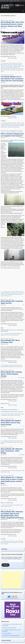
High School (11, 543)
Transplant (18, 70)
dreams (16, 414)
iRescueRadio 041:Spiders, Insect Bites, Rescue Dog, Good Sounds (11, 423)
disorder (12, 414)
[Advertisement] (11, 580)
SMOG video (13, 294)
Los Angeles (7, 293)
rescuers (2, 444)
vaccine (22, 70)
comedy (22, 123)
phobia (2, 472)
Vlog (4, 296)
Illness (3, 132)
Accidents (7, 365)
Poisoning (20, 132)
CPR (5, 334)
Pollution (19, 293)
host (14, 505)
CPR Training (20, 541)
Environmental (13, 131)
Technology (16, 335)
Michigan (11, 66)
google (4, 124)
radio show (7, 69)
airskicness (4, 471)
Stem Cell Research (7, 70)
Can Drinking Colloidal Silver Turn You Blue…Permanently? (12, 631)
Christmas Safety (16, 365)
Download (14, 56)
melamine (15, 543)
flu (2, 124)
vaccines (2, 71)
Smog (8, 294)
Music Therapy (21, 126)
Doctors (6, 65)
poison (16, 293)
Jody (22, 505)
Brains (8, 541)
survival (18, 127)
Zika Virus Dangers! (7, 633)
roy (8, 506)
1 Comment (22, 138)
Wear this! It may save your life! (9, 628)
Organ (20, 66)
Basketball (4, 541)
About (7, 1)
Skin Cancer (21, 69)
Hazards (20, 131)
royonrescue (16, 69)
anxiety (8, 471)
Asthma (10, 63)
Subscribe (5, 565)
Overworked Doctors (9, 67)
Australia (14, 63)
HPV (11, 65)
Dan (6, 505)
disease (9, 414)
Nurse (19, 543)
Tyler (11, 506)
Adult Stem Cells (5, 63)
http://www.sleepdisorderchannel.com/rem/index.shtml (12, 412)
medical (20, 65)
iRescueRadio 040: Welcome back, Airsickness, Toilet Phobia (12, 451)
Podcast (15, 67)
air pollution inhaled (6, 292)
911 (3, 334)
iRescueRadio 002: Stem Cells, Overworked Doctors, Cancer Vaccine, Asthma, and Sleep (12, 24)
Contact (15, 1)
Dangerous (18, 292)
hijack (15, 334)
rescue (6, 127)
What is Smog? (8, 296)
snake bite (9, 127)
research (12, 69)
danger (14, 292)
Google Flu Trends (9, 124)
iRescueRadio (4, 20)
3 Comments (21, 519)
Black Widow (8, 123)
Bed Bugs (6, 441)
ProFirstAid (3, 69)
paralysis (12, 415)
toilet (9, 472)
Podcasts (11, 20)
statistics (20, 367)
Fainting (19, 414)
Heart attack (6, 543)
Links (18, 1)
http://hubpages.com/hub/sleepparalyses (9, 410)
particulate (12, 293)
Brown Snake (14, 123)
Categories (11, 1)
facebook (8, 334)
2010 (3, 365)
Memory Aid (6, 66)
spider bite (14, 127)
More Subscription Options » (12, 598)
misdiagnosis (16, 66)
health (9, 65)
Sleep (2, 70)
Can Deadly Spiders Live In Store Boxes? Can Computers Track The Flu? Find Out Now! (12, 79)
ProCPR (18, 67)
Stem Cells (13, 70)
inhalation (2, 293)
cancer (17, 63)
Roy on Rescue (3, 1)
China (11, 292)
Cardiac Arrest (12, 541)
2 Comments (21, 378)
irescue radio (15, 65)
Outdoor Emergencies (11, 132)
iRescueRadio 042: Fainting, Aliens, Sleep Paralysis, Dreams (11, 374)
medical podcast (11, 126)
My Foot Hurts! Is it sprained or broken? (11, 636)
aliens (3, 414)
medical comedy (4, 126)
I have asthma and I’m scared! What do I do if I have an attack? (12, 625)
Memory (2, 66)
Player (22, 543)
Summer (17, 294)
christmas (11, 365)
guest (8, 505)
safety (12, 335)
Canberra (19, 123)
